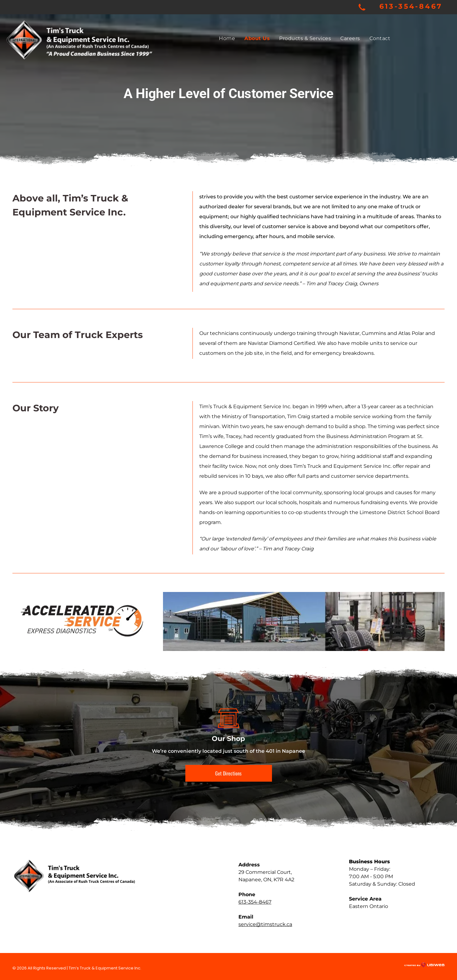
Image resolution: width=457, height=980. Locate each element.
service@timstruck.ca (265, 924)
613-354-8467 (411, 6)
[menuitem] (227, 38)
